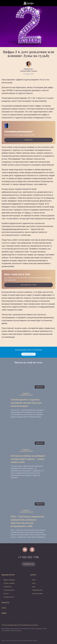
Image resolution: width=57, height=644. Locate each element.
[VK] (25, 550)
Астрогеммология (9, 590)
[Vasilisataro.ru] (28, 3)
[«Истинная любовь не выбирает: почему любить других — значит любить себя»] (29, 435)
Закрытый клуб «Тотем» (29, 285)
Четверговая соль (37, 590)
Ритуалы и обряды (9, 583)
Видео (4, 613)
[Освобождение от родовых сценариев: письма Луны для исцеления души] (29, 379)
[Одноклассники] (32, 550)
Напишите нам (28, 564)
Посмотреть (29, 140)
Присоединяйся (28, 354)
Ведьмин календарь (9, 580)
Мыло (34, 583)
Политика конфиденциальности (11, 625)
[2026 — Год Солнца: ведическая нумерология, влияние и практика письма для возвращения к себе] (29, 496)
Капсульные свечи (37, 594)
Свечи (34, 580)
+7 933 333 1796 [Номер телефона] (28, 557)
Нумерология (8, 587)
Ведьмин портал (8, 575)
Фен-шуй (6, 594)
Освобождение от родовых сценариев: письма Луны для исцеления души (26, 403)
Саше (34, 587)
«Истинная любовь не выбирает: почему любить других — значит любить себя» (28, 459)
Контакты (5, 603)
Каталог (33, 575)
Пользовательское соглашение (29, 625)
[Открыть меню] (3, 3)
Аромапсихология (9, 597)
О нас (4, 608)
